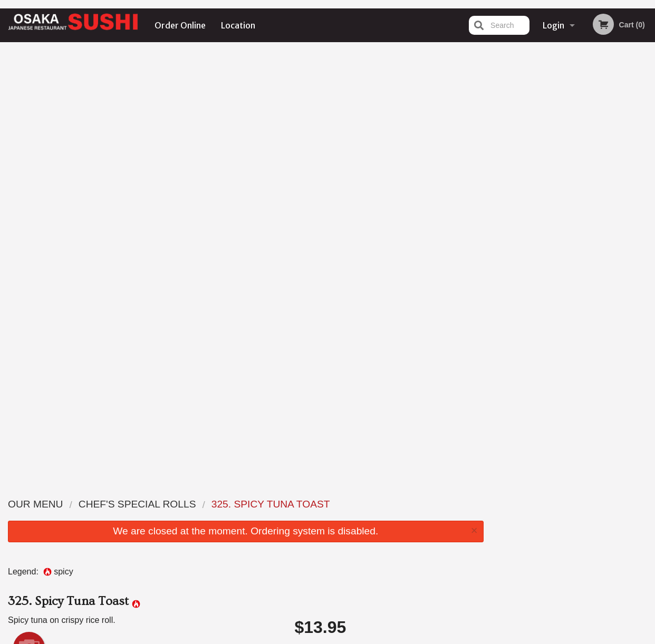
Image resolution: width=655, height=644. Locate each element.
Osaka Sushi (99, 490)
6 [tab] (613, 218)
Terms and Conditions (412, 517)
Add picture (29, 217)
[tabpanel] (574, 150)
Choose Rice (389, 237)
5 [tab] (597, 218)
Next (647, 150)
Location (238, 25)
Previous (500, 150)
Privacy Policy (400, 529)
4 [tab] (581, 218)
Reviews (392, 504)
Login (553, 25)
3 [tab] (565, 218)
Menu (300, 504)
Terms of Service (345, 637)
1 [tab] (534, 218)
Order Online (180, 25)
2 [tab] (550, 218)
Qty (323, 322)
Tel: (499, 529)
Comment (389, 280)
